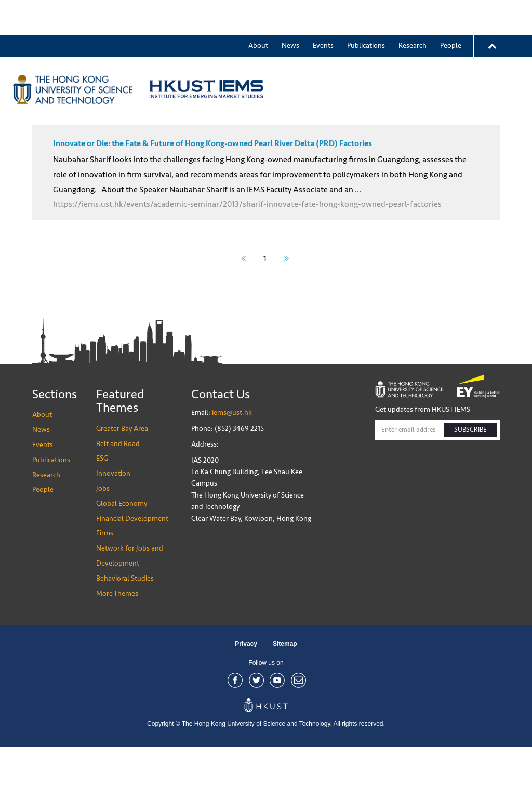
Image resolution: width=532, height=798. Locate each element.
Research (413, 10)
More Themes (446, 54)
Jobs (103, 540)
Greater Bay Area (375, 54)
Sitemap (285, 695)
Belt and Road (118, 495)
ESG (102, 510)
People (451, 10)
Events (323, 10)
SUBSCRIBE (470, 481)
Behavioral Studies (125, 630)
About (258, 10)
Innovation (113, 525)
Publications (366, 10)
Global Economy (122, 555)
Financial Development (132, 570)
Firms (105, 585)
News (290, 10)
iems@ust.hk (232, 464)
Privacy (246, 695)
